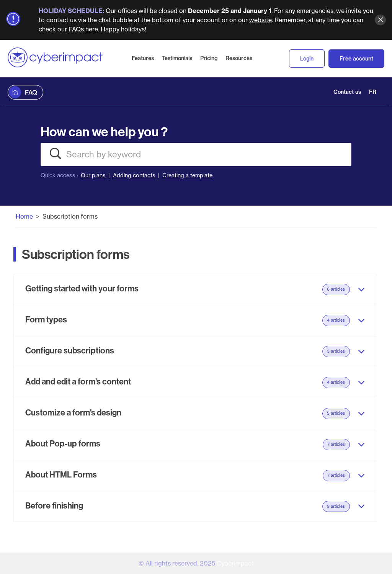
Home (24, 216)
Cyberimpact (235, 563)
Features (143, 58)
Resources (239, 58)
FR (373, 92)
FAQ (31, 92)
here (92, 29)
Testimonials (177, 58)
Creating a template (187, 175)
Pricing (209, 58)
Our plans (93, 175)
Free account (356, 59)
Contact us (347, 92)
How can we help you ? (104, 132)
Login (307, 59)
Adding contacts (134, 175)
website (261, 20)
